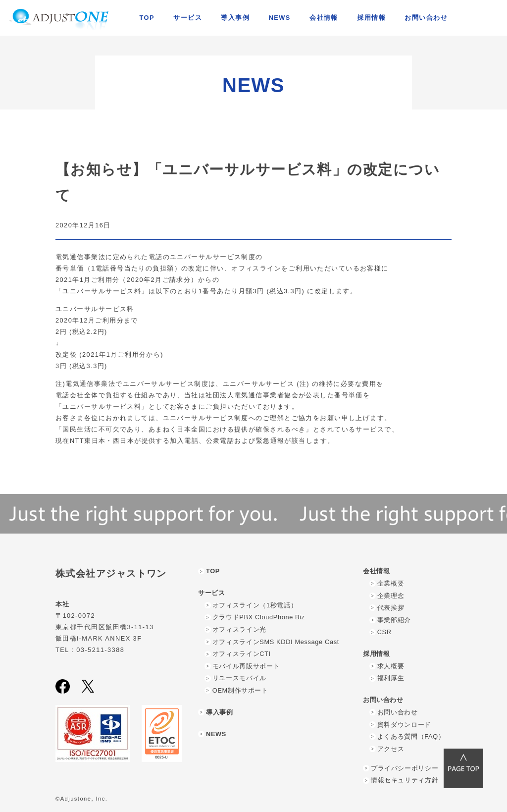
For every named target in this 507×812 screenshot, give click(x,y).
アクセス (391, 749)
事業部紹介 (394, 620)
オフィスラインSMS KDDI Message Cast (276, 642)
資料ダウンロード (404, 725)
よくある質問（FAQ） (411, 736)
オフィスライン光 (239, 629)
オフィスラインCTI (242, 654)
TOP (147, 18)
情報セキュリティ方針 (405, 780)
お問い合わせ (398, 712)
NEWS (280, 18)
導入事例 (235, 18)
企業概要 (391, 583)
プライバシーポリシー (405, 768)
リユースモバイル (239, 678)
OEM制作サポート (240, 690)
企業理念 (391, 596)
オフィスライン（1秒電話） (255, 605)
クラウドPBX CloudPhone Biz (259, 617)
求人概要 (391, 666)
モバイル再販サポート (246, 666)
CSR (384, 632)
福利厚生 (391, 678)
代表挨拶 (391, 608)
